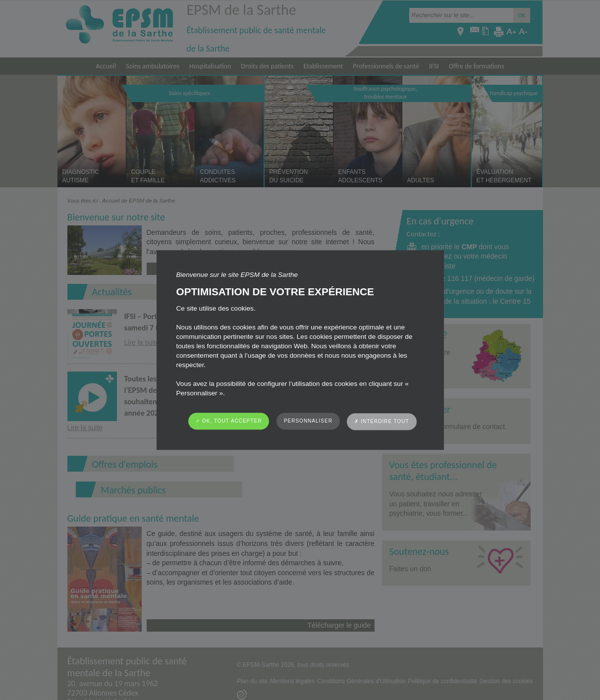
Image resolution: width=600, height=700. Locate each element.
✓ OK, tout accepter (229, 421)
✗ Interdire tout (382, 421)
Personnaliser (308, 421)
